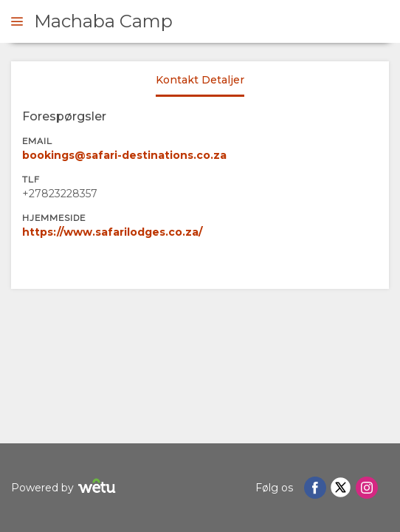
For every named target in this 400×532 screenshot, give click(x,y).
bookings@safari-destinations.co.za (124, 155)
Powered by (65, 488)
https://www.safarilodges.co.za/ (112, 232)
